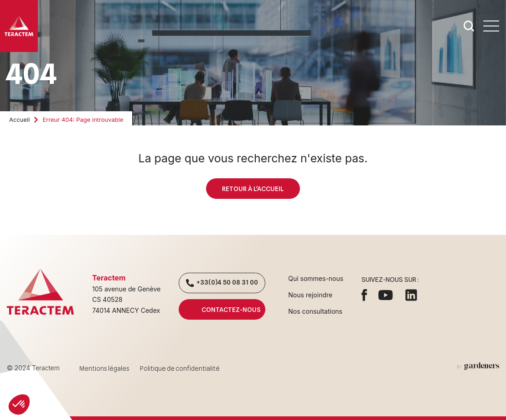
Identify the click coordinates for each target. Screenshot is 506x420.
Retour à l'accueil (253, 189)
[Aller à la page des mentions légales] (478, 366)
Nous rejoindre (310, 295)
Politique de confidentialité (180, 368)
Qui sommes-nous (316, 278)
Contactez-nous (222, 309)
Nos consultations (315, 311)
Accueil (19, 119)
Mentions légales (104, 368)
